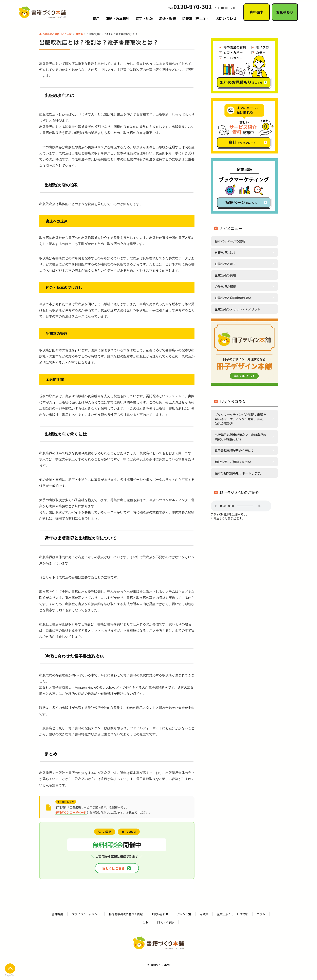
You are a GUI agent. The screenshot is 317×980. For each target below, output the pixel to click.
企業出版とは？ (225, 264)
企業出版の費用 (225, 275)
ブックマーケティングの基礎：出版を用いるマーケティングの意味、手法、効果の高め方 (240, 419)
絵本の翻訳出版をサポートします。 (239, 473)
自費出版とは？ (225, 252)
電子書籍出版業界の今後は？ (234, 450)
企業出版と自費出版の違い (233, 298)
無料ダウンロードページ (71, 812)
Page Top (10, 970)
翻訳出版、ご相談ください (233, 462)
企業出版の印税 (225, 286)
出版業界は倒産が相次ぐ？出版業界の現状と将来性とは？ (240, 437)
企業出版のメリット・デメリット (237, 309)
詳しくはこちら (117, 868)
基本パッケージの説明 (230, 241)
